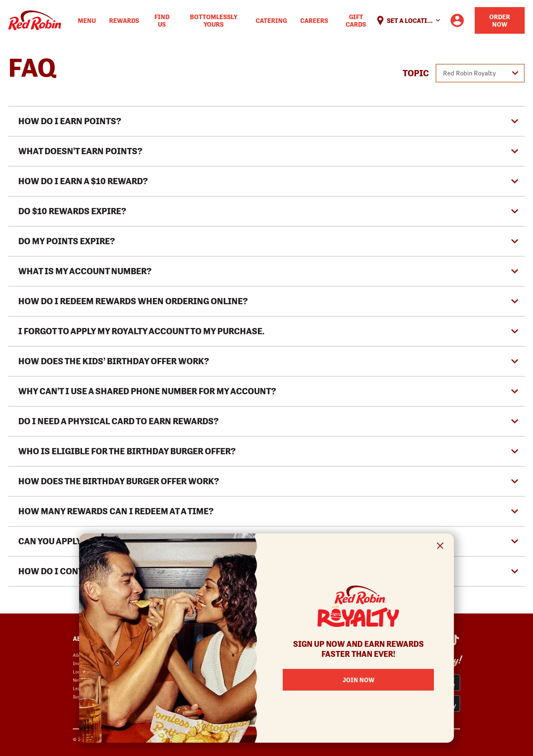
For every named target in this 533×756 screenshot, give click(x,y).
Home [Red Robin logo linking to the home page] (35, 21)
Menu (87, 20)
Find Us (162, 20)
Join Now (359, 680)
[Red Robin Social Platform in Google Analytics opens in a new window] (454, 640)
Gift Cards (356, 20)
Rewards (124, 20)
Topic (416, 73)
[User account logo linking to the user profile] (457, 20)
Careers (314, 20)
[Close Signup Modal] (440, 547)
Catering (271, 20)
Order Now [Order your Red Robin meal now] (500, 20)
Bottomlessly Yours (214, 20)
